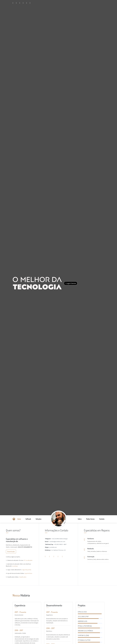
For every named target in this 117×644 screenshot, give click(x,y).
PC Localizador (28, 560)
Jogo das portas (27, 570)
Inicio (19, 519)
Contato (102, 519)
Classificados (23, 577)
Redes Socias (90, 519)
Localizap (15, 566)
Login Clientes (71, 283)
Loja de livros (28, 573)
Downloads (11, 552)
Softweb (28, 519)
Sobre (80, 519)
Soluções (39, 519)
